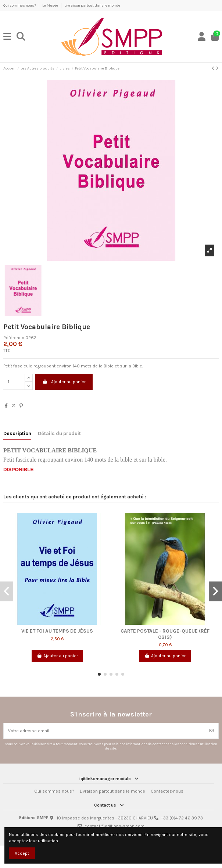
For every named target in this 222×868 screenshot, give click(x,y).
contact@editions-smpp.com (114, 826)
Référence (14, 338)
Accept (22, 853)
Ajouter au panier (64, 382)
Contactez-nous (167, 791)
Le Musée (51, 6)
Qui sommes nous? (20, 6)
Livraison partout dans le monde (92, 6)
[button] (99, 674)
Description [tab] (17, 433)
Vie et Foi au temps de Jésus (57, 631)
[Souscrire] (212, 731)
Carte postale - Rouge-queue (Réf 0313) (165, 634)
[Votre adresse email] (105, 731)
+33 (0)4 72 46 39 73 (182, 818)
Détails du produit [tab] (59, 433)
